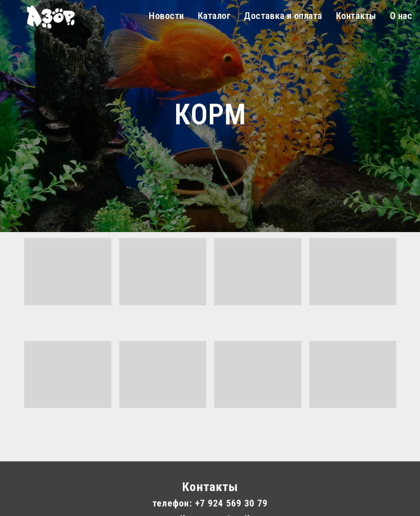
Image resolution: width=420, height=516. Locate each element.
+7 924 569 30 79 (231, 503)
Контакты (356, 16)
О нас (401, 16)
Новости (166, 16)
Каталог (214, 16)
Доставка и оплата (283, 16)
